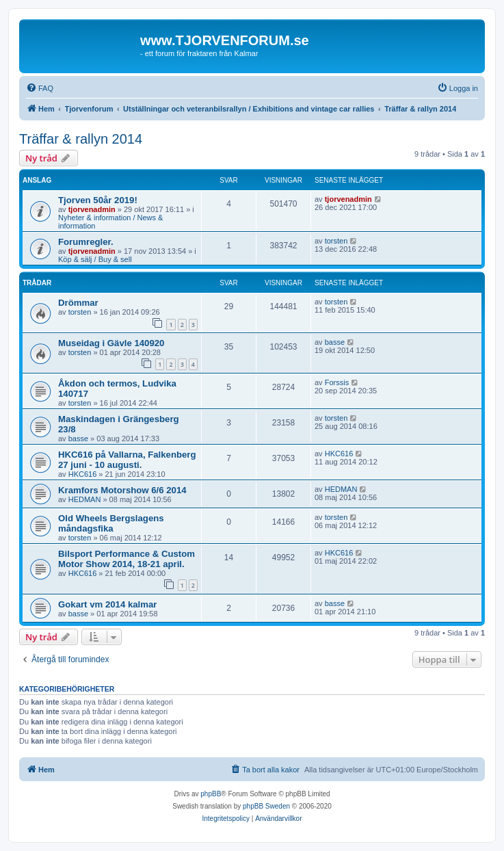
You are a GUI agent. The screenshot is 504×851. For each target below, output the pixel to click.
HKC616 (83, 474)
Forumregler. (86, 242)
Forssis (337, 382)
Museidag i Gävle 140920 (111, 343)
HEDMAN (85, 499)
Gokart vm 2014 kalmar (107, 604)
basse (335, 342)
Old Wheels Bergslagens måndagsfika (111, 523)
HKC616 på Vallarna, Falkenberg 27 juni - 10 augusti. (127, 460)
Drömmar (78, 303)
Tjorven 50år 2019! (98, 200)
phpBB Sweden (266, 806)
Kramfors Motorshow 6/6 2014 (122, 490)
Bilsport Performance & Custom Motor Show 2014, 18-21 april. (127, 559)
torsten (336, 241)
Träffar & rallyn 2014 (81, 139)
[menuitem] (40, 88)
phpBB (211, 794)
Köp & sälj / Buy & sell (95, 259)
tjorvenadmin (92, 209)
